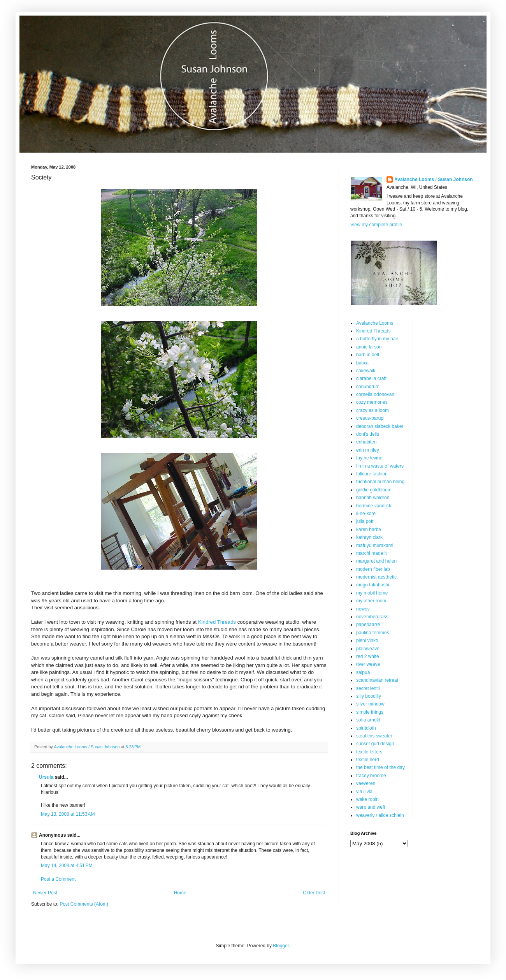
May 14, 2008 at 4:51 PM (67, 866)
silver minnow (370, 704)
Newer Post (45, 893)
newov (363, 609)
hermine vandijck (374, 506)
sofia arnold (368, 720)
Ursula (46, 777)
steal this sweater (374, 736)
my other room (371, 601)
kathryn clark (369, 537)
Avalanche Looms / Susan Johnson (434, 179)
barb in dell (368, 355)
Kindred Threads (217, 622)
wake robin (367, 799)
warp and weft (371, 807)
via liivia (364, 792)
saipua (363, 672)
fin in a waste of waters (380, 466)
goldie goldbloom (374, 490)
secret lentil (368, 688)
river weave (368, 664)
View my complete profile (376, 225)
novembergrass (372, 617)
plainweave (368, 649)
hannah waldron (373, 498)
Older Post (314, 893)
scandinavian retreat (377, 680)
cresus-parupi (370, 418)
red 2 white (368, 656)
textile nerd (368, 760)
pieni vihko (367, 640)
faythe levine (369, 458)
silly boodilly (369, 696)
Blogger (281, 946)
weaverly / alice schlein (380, 815)
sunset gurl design (375, 744)
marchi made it (372, 553)
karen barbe (369, 530)
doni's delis (368, 434)
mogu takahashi (373, 585)
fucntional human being (380, 482)
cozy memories (372, 402)
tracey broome (371, 776)
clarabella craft (371, 378)
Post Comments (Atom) (84, 904)
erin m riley (368, 450)
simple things (370, 712)
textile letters (369, 752)
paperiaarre (368, 625)
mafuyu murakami (375, 545)
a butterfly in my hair (377, 339)
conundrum (368, 387)
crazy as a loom (372, 410)
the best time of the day (380, 767)
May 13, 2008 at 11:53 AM (68, 814)
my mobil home (372, 593)
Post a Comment (58, 879)
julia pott (365, 521)
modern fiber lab (373, 569)
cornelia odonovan (375, 394)
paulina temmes (373, 633)
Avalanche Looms (375, 323)
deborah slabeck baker (380, 426)
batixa (362, 363)
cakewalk (366, 371)
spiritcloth (366, 728)
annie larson (369, 347)
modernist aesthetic (376, 577)
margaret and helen (376, 561)
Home (180, 893)
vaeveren (366, 783)
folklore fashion (372, 474)
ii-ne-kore (366, 514)
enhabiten (366, 442)
